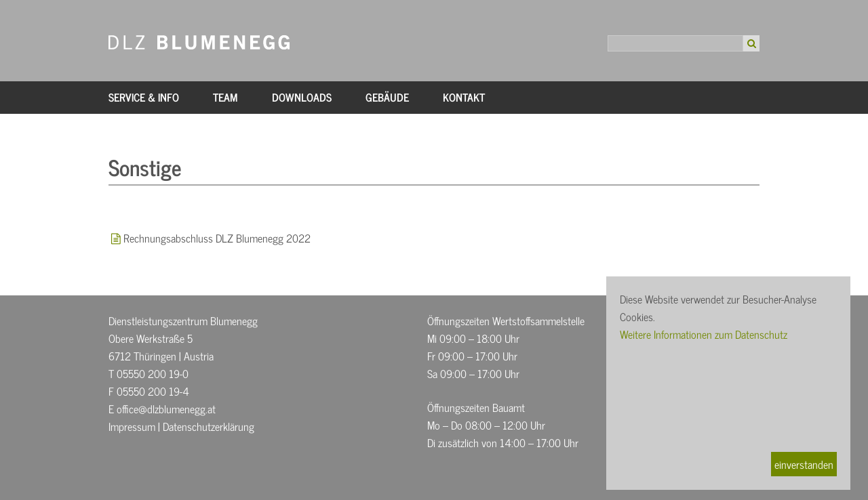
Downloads (302, 97)
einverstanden (804, 464)
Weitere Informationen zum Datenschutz (704, 334)
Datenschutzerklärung (209, 426)
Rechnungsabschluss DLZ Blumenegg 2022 (217, 238)
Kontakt (464, 97)
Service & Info (144, 97)
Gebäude (387, 97)
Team (225, 97)
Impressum (132, 426)
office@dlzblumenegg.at (166, 409)
